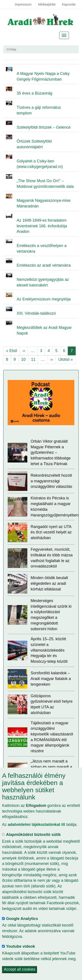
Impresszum (23, 4)
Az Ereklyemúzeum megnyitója (44, 299)
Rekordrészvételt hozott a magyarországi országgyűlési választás (51, 481)
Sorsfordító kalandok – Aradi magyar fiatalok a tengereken (51, 679)
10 (25, 359)
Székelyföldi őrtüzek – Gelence (44, 127)
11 (35, 359)
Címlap (11, 49)
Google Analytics (22, 919)
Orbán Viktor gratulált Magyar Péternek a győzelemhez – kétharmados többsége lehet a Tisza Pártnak (51, 453)
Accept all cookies (19, 970)
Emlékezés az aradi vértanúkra (44, 265)
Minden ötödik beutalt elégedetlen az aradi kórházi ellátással (49, 583)
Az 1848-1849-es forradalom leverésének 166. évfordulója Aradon (42, 226)
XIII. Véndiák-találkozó (36, 313)
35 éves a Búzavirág (34, 93)
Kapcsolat (69, 4)
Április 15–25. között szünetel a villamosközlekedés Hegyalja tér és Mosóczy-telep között (49, 650)
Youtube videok (20, 946)
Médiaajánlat (47, 4)
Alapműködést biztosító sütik (33, 835)
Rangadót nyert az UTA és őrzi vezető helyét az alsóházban (51, 532)
